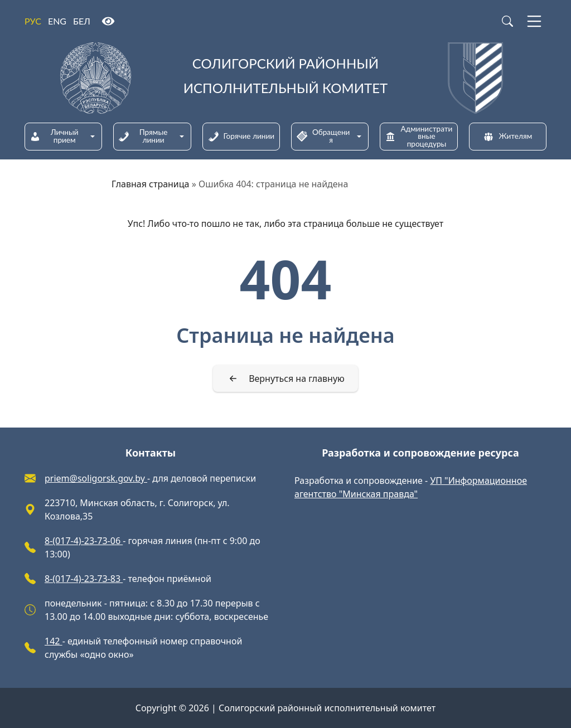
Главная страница (151, 184)
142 (54, 641)
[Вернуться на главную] (285, 378)
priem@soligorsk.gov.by (96, 478)
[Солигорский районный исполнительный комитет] (285, 78)
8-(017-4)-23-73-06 (84, 541)
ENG (57, 21)
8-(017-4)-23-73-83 (84, 579)
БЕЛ (82, 21)
